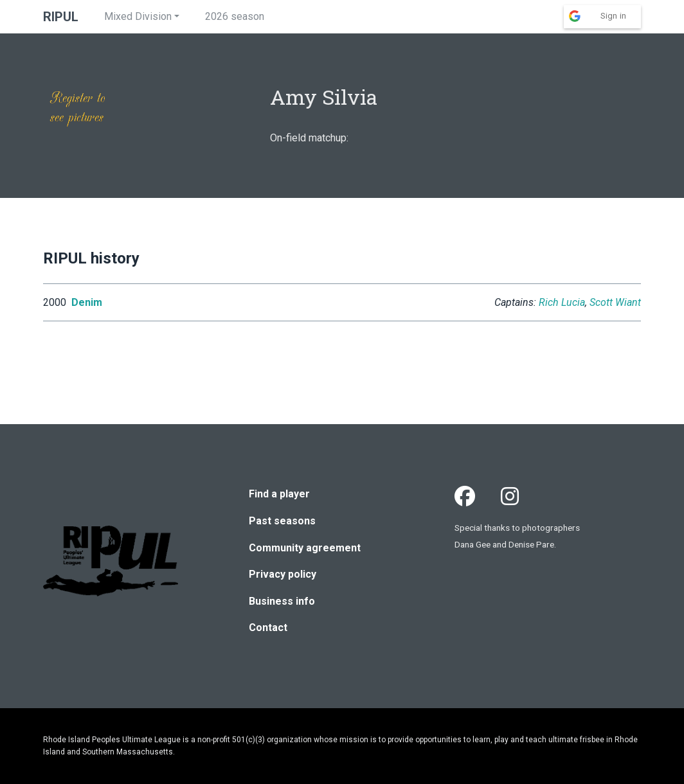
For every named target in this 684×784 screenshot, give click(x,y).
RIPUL (61, 17)
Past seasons (282, 521)
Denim (87, 302)
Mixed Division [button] (138, 16)
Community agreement (305, 548)
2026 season (235, 16)
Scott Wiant (615, 302)
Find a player (279, 494)
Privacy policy (283, 574)
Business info (282, 601)
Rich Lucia (562, 302)
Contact (268, 628)
